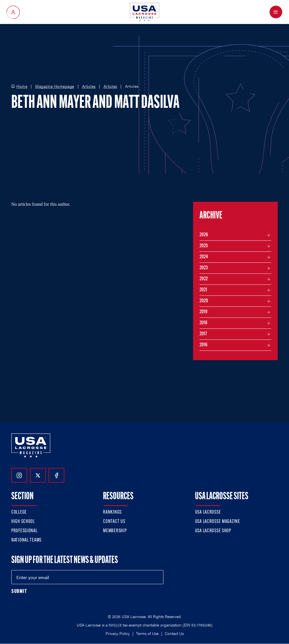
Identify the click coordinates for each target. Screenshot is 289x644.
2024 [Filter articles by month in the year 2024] (204, 257)
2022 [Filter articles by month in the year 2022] (204, 279)
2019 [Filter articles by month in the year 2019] (203, 312)
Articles (89, 86)
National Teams (26, 540)
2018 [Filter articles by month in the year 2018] (203, 323)
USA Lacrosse (208, 512)
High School (23, 522)
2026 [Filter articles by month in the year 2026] (204, 235)
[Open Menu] (276, 12)
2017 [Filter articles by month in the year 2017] (203, 334)
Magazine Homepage (55, 86)
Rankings (112, 512)
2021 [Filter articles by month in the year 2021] (203, 290)
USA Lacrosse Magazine (218, 522)
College (19, 512)
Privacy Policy (118, 633)
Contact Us (114, 522)
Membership (115, 531)
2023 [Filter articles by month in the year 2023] (204, 268)
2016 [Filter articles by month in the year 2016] (203, 345)
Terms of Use (147, 633)
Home (22, 86)
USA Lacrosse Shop (213, 531)
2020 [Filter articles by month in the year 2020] (204, 301)
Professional (24, 531)
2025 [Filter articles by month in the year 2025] (204, 246)
